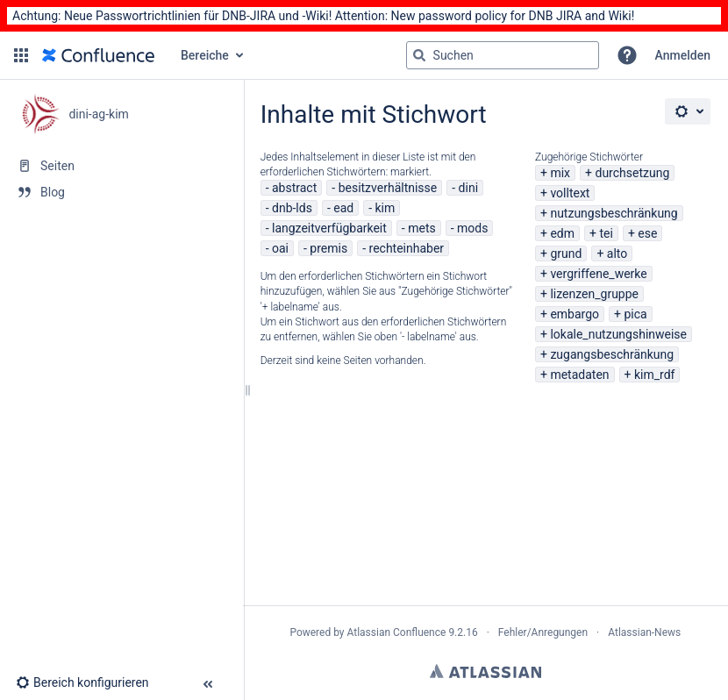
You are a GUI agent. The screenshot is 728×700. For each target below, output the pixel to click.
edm (562, 233)
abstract (294, 188)
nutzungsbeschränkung (614, 213)
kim (385, 208)
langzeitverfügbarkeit (329, 228)
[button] (21, 55)
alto (617, 254)
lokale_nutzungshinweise (618, 334)
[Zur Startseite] (98, 55)
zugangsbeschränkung (612, 354)
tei (606, 233)
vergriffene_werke (598, 274)
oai (280, 248)
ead (343, 208)
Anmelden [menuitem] (683, 55)
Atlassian (485, 671)
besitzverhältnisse (388, 188)
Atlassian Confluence (397, 632)
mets (422, 228)
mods (472, 228)
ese (647, 233)
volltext (570, 193)
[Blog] (121, 192)
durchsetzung (632, 173)
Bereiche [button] (205, 55)
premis (328, 248)
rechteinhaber (407, 248)
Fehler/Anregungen (543, 632)
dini (468, 188)
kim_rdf (654, 375)
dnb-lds (292, 208)
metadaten (579, 375)
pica (635, 314)
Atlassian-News (644, 632)
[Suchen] (419, 55)
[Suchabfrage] (503, 55)
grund (566, 254)
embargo (575, 314)
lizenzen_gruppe (594, 294)
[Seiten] (121, 166)
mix (560, 173)
